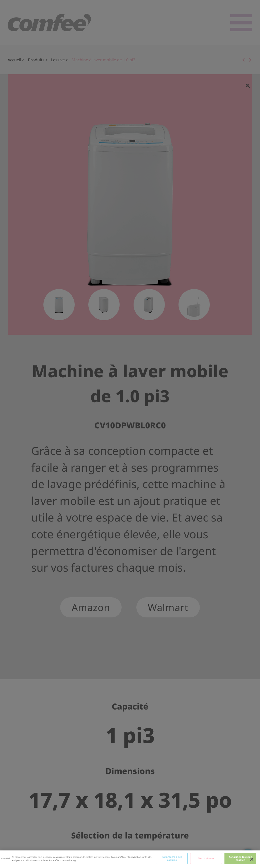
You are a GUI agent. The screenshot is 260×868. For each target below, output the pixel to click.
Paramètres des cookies (172, 858)
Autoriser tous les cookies (240, 858)
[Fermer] (252, 859)
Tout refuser (206, 858)
